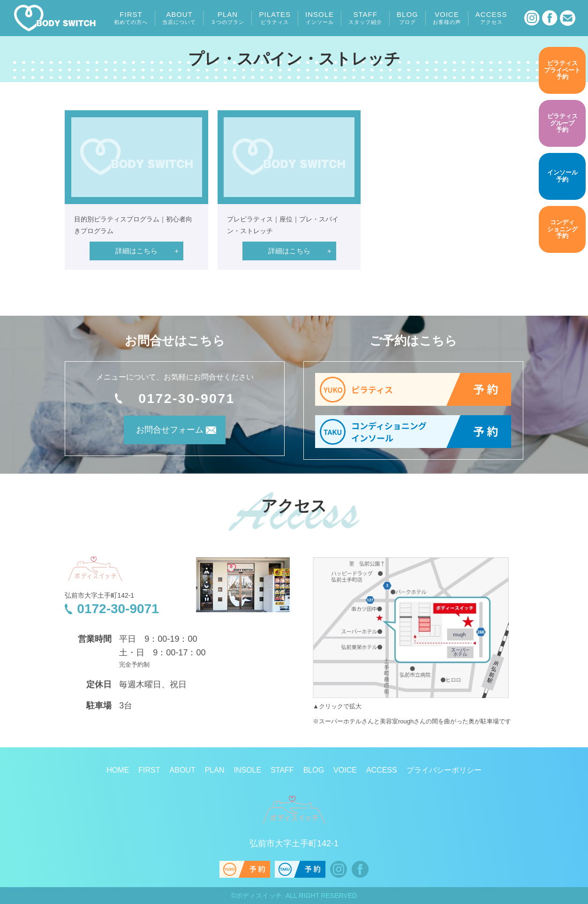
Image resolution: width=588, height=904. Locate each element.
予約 (562, 70)
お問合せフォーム (162, 433)
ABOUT (179, 18)
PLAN (227, 18)
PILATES (275, 18)
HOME (118, 770)
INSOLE (320, 18)
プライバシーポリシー (444, 770)
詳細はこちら (136, 251)
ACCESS (491, 18)
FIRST (131, 18)
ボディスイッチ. (260, 896)
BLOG (407, 18)
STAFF (365, 18)
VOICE (447, 18)
